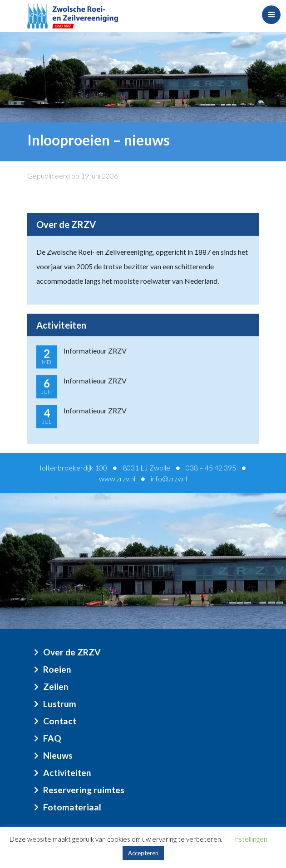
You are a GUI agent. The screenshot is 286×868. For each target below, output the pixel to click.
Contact (60, 721)
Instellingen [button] (250, 839)
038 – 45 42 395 (211, 468)
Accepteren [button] (143, 853)
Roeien (57, 669)
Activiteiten (67, 773)
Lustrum (60, 704)
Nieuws (58, 755)
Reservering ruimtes (84, 790)
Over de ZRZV (72, 652)
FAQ (52, 738)
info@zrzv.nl (169, 478)
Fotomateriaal (72, 807)
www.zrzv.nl (117, 478)
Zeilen (56, 686)
